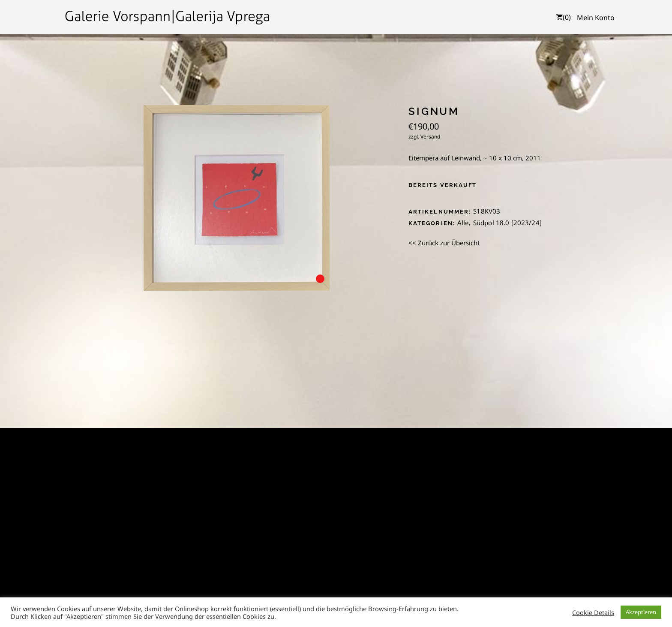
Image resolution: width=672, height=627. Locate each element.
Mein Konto (596, 18)
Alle (463, 223)
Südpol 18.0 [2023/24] (507, 223)
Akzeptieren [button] (641, 612)
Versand (430, 137)
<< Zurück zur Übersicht (444, 243)
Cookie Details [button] (593, 612)
